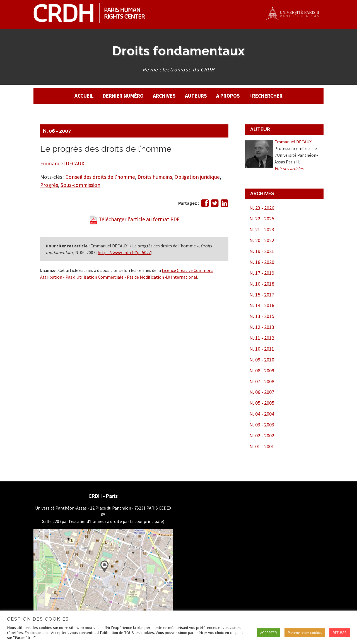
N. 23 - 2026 (262, 208)
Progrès (49, 185)
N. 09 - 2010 (262, 360)
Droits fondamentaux (179, 51)
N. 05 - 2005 (262, 403)
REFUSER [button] (340, 633)
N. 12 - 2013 (262, 327)
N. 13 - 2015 (262, 316)
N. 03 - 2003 (262, 425)
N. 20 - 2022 (262, 240)
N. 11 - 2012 (262, 338)
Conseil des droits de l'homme (100, 177)
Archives (164, 96)
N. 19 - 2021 (262, 251)
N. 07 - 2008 (262, 381)
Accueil (84, 96)
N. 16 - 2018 (262, 284)
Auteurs (196, 96)
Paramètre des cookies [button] (305, 633)
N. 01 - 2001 (262, 446)
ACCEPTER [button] (269, 633)
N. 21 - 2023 (262, 229)
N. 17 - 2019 (262, 273)
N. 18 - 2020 (262, 262)
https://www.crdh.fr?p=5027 (124, 252)
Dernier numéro (123, 96)
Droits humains (155, 177)
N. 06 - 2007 (57, 131)
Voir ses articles (289, 168)
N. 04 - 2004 (262, 414)
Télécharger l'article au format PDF (134, 219)
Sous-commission (80, 185)
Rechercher (267, 96)
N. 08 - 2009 (262, 371)
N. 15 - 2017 (262, 295)
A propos (228, 96)
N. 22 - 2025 (262, 219)
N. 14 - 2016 (262, 305)
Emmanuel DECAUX (62, 163)
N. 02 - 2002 (262, 436)
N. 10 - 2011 (262, 349)
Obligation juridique (197, 177)
